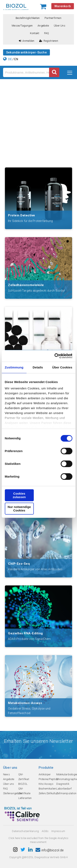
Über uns (60, 26)
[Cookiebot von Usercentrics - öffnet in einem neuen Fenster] (55, 356)
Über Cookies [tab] (62, 367)
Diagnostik (63, 784)
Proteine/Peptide (48, 779)
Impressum (58, 831)
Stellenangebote (13, 793)
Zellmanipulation (66, 793)
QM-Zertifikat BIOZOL (24, 779)
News (6, 774)
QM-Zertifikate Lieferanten (25, 793)
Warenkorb (63, 6)
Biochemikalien (47, 789)
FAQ (47, 33)
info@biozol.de (50, 850)
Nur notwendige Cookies (19, 509)
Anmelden (27, 41)
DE (10, 59)
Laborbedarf (64, 789)
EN (16, 59)
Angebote (43, 26)
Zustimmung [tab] (14, 367)
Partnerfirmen (53, 18)
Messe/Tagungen (22, 26)
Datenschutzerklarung (25, 831)
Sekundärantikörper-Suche (26, 52)
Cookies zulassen (19, 495)
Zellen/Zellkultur (48, 793)
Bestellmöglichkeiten (28, 18)
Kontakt (34, 33)
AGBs (45, 831)
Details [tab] (38, 367)
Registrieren (49, 41)
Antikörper (45, 774)
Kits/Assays (46, 784)
